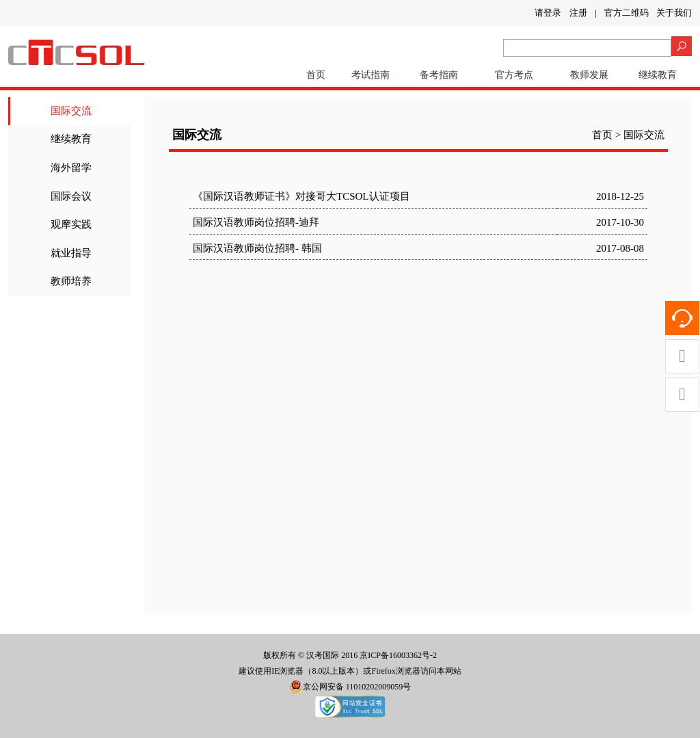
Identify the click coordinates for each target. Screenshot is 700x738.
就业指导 (71, 253)
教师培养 (71, 281)
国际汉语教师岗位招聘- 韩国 (257, 248)
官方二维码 (627, 13)
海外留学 (71, 168)
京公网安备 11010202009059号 (350, 687)
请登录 (548, 13)
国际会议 (71, 196)
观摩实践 (71, 224)
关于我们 (674, 13)
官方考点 (514, 75)
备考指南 (439, 75)
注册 (578, 13)
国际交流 (71, 111)
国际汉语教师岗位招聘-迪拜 (256, 222)
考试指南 (371, 75)
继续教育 (658, 75)
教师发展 (589, 75)
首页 (316, 75)
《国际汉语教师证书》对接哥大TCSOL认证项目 (301, 196)
